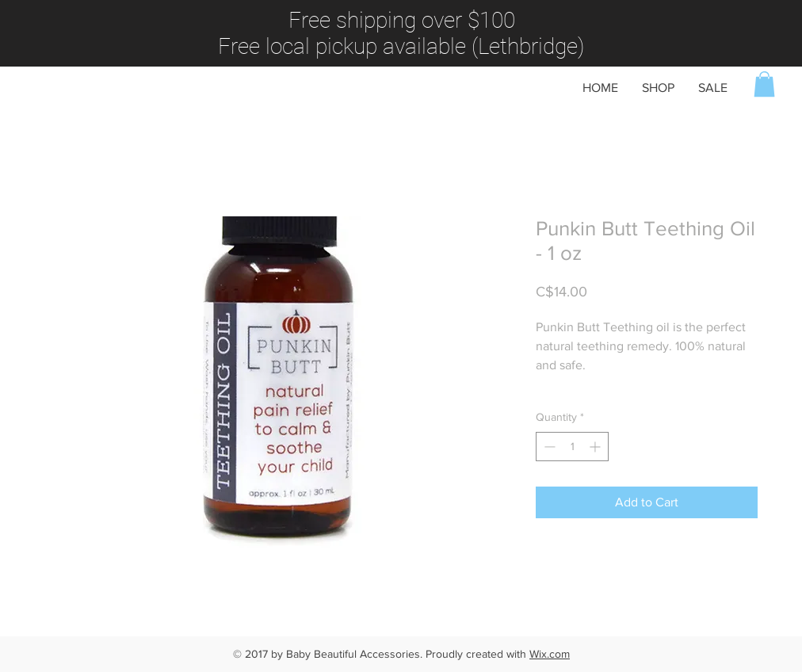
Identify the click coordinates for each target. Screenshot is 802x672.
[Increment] (596, 447)
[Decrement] (548, 447)
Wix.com (550, 654)
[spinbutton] (572, 447)
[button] (764, 84)
